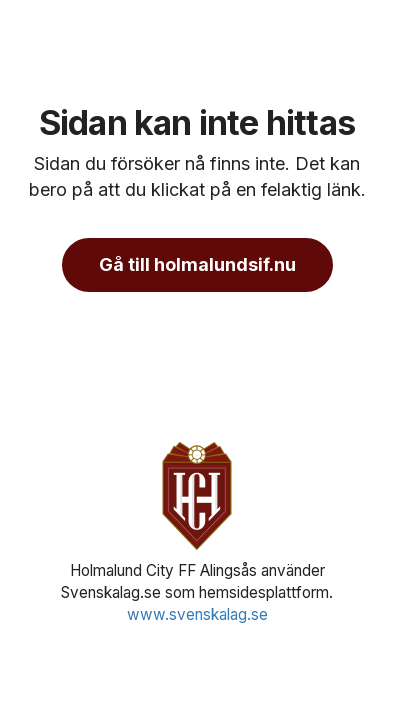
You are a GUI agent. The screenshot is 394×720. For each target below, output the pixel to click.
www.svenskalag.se (197, 614)
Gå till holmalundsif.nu (197, 264)
